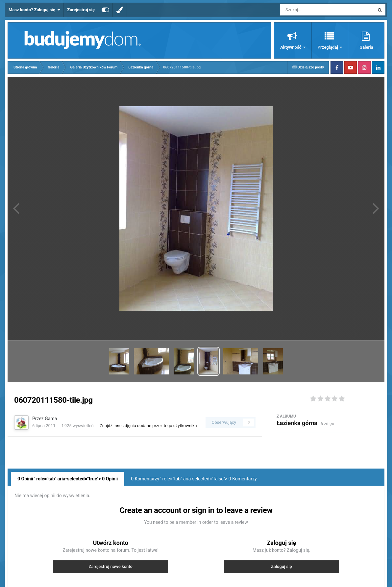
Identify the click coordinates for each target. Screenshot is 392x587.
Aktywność (291, 47)
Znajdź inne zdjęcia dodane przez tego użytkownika (148, 426)
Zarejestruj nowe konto (111, 566)
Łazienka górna (297, 423)
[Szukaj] (312, 10)
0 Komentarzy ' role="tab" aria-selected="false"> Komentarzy (194, 479)
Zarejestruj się (81, 10)
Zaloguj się (282, 566)
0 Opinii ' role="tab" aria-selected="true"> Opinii (68, 479)
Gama (51, 419)
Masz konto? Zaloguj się (34, 10)
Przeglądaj (328, 47)
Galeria (366, 47)
